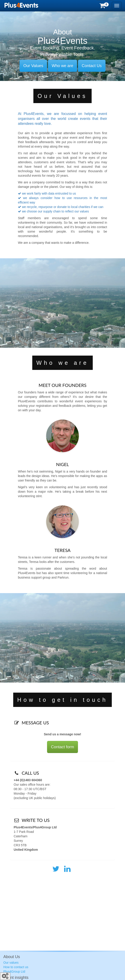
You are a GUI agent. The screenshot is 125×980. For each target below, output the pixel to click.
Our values (11, 963)
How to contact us (16, 967)
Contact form (62, 747)
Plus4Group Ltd (14, 972)
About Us (12, 957)
